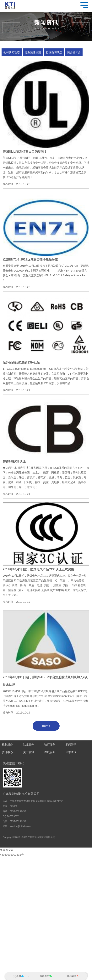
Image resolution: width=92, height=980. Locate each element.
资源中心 (7, 752)
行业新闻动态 (54, 52)
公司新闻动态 (12, 52)
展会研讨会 (74, 52)
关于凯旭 (29, 752)
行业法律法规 (33, 52)
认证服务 (29, 745)
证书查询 (71, 752)
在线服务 (50, 752)
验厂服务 (50, 745)
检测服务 (7, 745)
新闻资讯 (71, 745)
